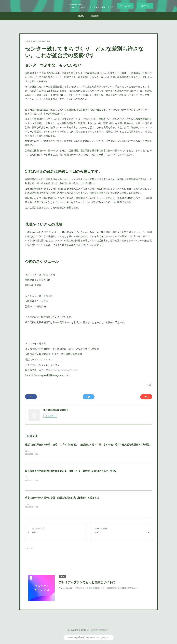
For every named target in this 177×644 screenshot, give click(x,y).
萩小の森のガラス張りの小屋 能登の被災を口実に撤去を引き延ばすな (62, 498)
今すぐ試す (125, 6)
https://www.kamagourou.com (63, 370)
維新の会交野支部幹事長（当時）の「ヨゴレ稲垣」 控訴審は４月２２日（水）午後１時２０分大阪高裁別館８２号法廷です (90, 445)
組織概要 (95, 16)
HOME (81, 16)
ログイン (145, 6)
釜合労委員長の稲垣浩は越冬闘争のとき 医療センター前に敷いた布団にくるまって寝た (71, 471)
